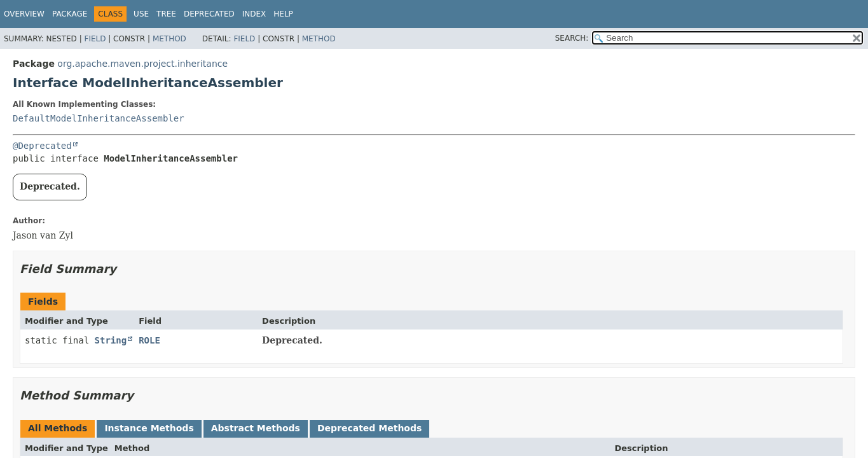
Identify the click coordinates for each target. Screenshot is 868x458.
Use (141, 14)
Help (283, 14)
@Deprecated (42, 146)
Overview (24, 14)
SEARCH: (572, 38)
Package (70, 14)
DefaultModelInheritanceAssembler (99, 118)
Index (254, 14)
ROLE (149, 340)
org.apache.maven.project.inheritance (142, 64)
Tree (166, 14)
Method (169, 39)
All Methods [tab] (58, 428)
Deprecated (209, 14)
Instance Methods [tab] (149, 428)
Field (95, 39)
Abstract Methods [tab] (256, 428)
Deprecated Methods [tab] (369, 428)
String (111, 340)
